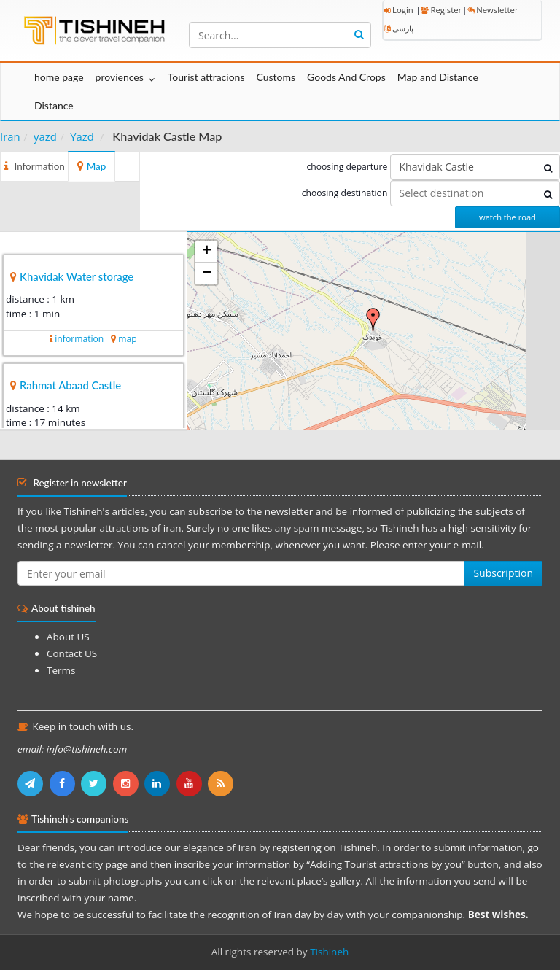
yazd (45, 136)
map (127, 339)
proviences (120, 77)
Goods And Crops (346, 77)
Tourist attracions (206, 77)
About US (68, 637)
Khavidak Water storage (77, 276)
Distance (54, 105)
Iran (10, 136)
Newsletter (493, 10)
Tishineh (329, 952)
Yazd (82, 136)
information (79, 339)
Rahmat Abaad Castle (70, 385)
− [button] (207, 273)
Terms (61, 670)
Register (441, 10)
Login (399, 10)
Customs (276, 77)
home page (59, 77)
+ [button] (207, 252)
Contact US (72, 653)
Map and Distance (438, 77)
